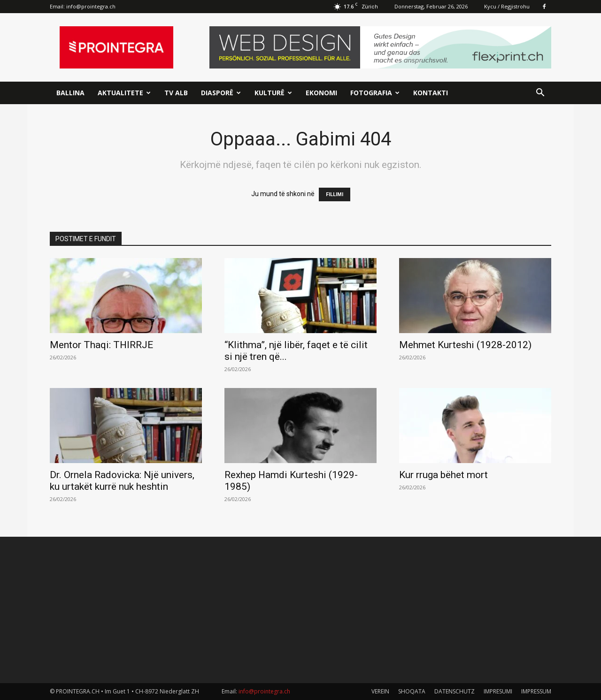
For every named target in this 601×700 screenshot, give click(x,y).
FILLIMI (335, 194)
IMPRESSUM (536, 691)
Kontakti (431, 93)
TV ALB (176, 93)
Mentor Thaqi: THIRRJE (101, 345)
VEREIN (380, 691)
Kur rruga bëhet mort (443, 475)
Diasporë (221, 93)
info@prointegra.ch (91, 6)
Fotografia (375, 93)
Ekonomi (321, 93)
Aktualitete (124, 93)
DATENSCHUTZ (455, 691)
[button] (540, 94)
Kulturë (273, 93)
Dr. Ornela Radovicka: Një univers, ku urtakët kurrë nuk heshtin (122, 481)
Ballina (70, 93)
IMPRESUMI (498, 691)
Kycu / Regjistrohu (507, 6)
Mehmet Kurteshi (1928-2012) (465, 345)
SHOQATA (412, 691)
